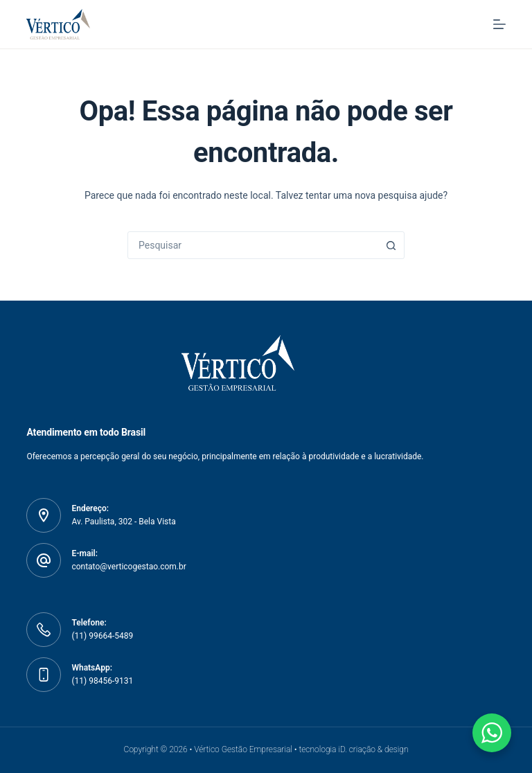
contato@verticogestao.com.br (128, 567)
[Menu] (499, 24)
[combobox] (253, 245)
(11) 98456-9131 (102, 681)
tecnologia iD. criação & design (353, 749)
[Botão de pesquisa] (391, 245)
